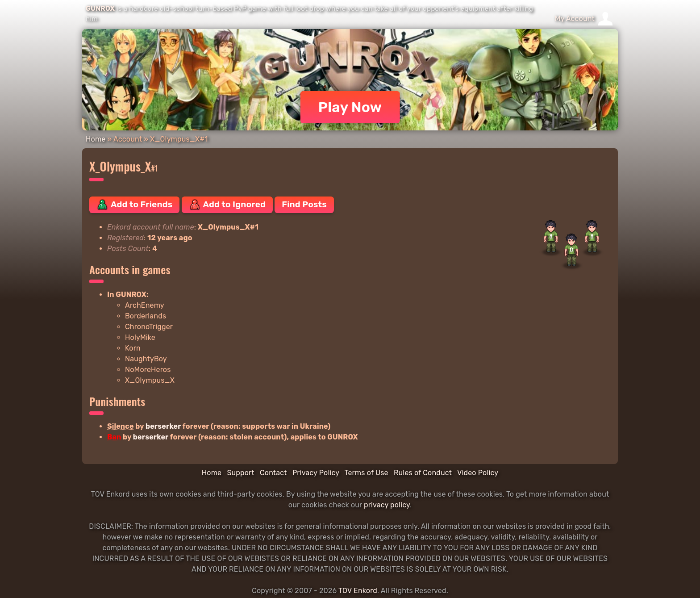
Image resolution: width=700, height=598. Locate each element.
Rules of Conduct (423, 473)
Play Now (350, 107)
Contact (273, 473)
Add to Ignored (227, 205)
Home (96, 139)
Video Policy (478, 473)
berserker (163, 426)
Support (240, 473)
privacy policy (387, 505)
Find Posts (304, 204)
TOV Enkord (358, 591)
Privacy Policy (316, 473)
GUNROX (100, 8)
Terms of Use (367, 473)
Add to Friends (134, 205)
